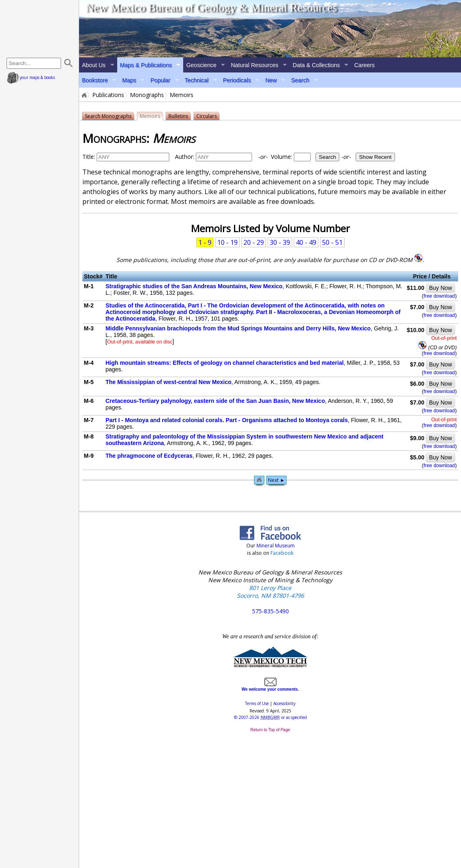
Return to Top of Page (270, 730)
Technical (197, 80)
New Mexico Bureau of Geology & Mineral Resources (211, 8)
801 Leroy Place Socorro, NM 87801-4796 (270, 592)
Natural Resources (254, 65)
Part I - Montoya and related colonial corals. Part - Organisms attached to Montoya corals (226, 420)
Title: (89, 157)
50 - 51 (332, 242)
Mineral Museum (275, 546)
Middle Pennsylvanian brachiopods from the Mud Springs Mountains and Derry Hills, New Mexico (238, 328)
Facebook (282, 553)
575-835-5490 (270, 611)
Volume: (299, 157)
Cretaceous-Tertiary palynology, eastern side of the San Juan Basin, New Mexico (215, 401)
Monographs (147, 95)
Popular (160, 80)
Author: (185, 157)
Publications (108, 95)
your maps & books (31, 77)
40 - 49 (306, 242)
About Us (94, 65)
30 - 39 (280, 242)
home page (40, 29)
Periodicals (237, 80)
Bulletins (178, 116)
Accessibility (284, 703)
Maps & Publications (146, 65)
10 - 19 (227, 242)
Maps (129, 80)
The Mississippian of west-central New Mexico (168, 382)
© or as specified (270, 717)
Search (300, 80)
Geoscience (201, 65)
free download (439, 296)
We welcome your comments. (270, 687)
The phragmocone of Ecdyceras (149, 456)
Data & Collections (316, 65)
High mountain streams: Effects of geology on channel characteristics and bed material (224, 363)
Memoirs (150, 116)
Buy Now (441, 288)
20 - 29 (254, 242)
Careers (364, 65)
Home (84, 95)
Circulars (207, 116)
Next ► (276, 480)
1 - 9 (205, 242)
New (271, 80)
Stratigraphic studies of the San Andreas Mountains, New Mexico (194, 286)
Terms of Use (257, 703)
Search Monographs (108, 116)
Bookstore (95, 80)
